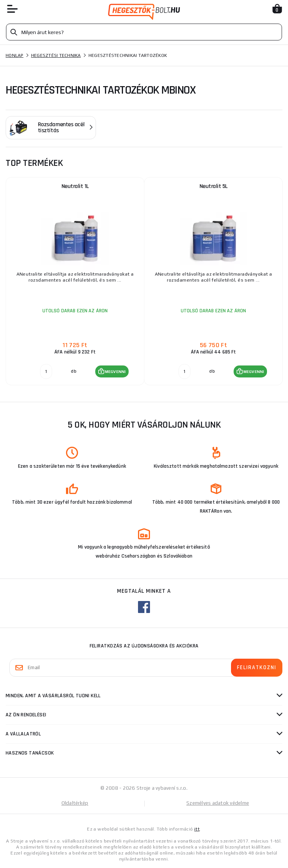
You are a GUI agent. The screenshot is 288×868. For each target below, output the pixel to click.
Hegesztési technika (56, 55)
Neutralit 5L (214, 186)
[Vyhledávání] (144, 32)
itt (197, 829)
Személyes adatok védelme (218, 803)
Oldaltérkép (75, 803)
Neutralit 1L (75, 186)
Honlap (15, 55)
